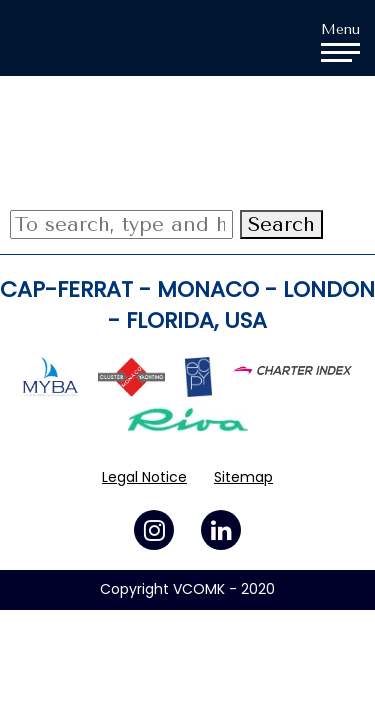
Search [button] (281, 224)
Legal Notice (144, 477)
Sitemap (243, 477)
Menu (340, 41)
